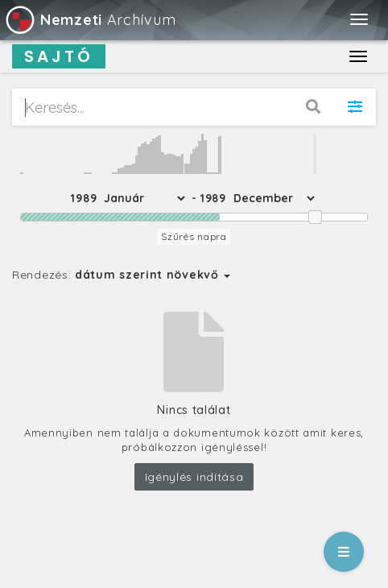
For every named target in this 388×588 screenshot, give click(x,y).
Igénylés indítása (194, 477)
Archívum (90, 20)
